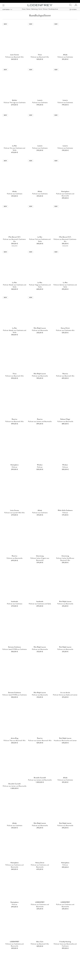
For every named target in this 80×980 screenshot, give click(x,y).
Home (24, 12)
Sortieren (6, 12)
